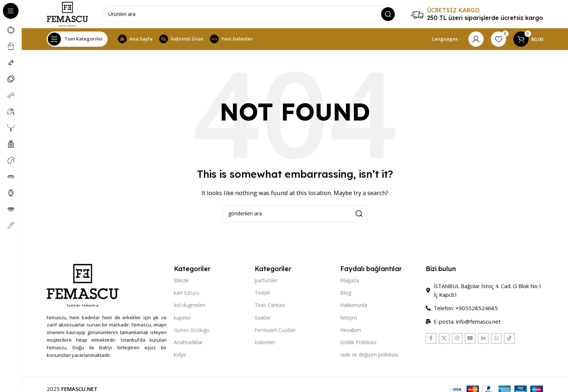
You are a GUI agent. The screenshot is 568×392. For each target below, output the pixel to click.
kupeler (182, 318)
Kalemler (265, 343)
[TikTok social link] (509, 339)
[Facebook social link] (431, 339)
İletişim (348, 318)
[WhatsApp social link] (496, 339)
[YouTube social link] (470, 339)
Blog (346, 293)
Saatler (263, 318)
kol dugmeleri (190, 306)
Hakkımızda (354, 306)
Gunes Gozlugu (192, 331)
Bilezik (181, 281)
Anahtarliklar (188, 343)
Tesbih (262, 293)
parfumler (266, 281)
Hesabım (350, 331)
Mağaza (350, 281)
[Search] (250, 14)
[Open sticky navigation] (77, 40)
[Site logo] (68, 14)
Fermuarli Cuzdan (275, 331)
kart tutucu (187, 293)
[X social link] (444, 339)
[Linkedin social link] (483, 339)
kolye (180, 355)
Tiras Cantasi (270, 306)
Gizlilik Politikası (358, 343)
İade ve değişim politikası (369, 355)
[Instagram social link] (457, 339)
